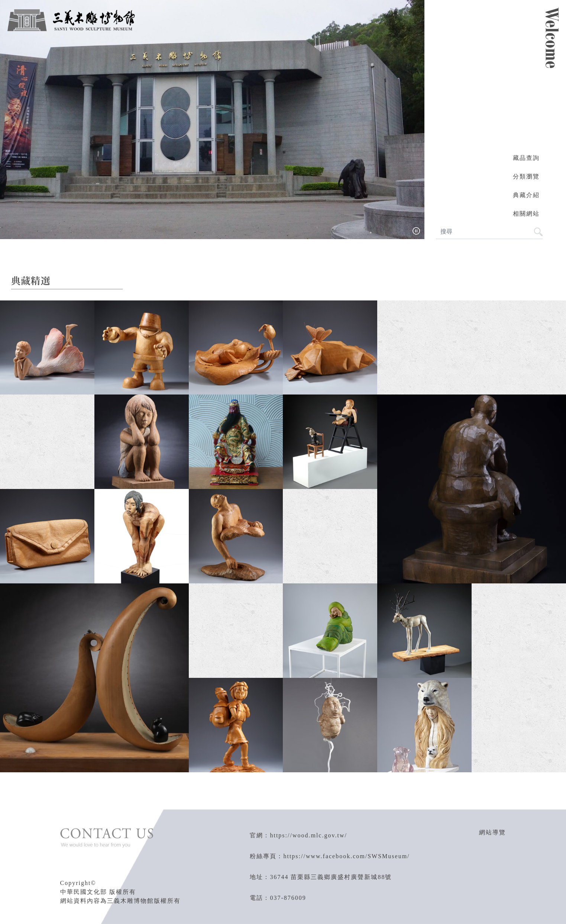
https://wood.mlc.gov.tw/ (308, 835)
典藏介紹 (526, 195)
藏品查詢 (526, 158)
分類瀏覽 (526, 176)
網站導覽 (492, 832)
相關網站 (526, 214)
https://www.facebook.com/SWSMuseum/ (346, 856)
